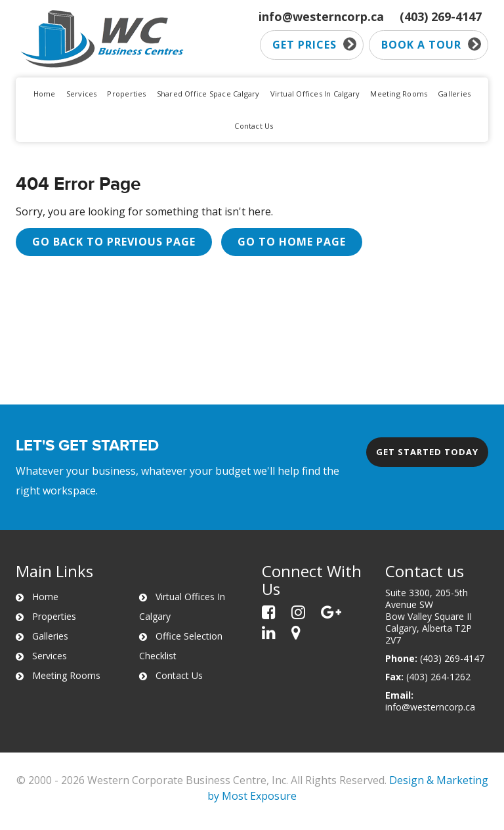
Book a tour (431, 45)
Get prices (314, 45)
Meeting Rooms (399, 94)
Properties (126, 94)
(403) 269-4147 (441, 16)
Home (45, 94)
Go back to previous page (114, 242)
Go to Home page (292, 242)
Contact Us (254, 126)
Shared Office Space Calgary (208, 94)
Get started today (427, 452)
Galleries (454, 94)
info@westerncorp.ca (321, 16)
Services (82, 94)
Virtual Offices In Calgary (315, 94)
